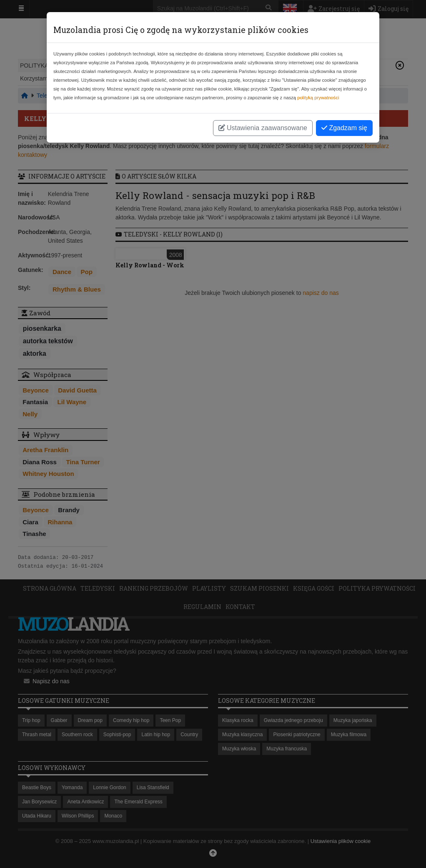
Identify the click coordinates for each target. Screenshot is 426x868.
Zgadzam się (344, 128)
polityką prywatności (318, 98)
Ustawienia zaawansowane (263, 128)
